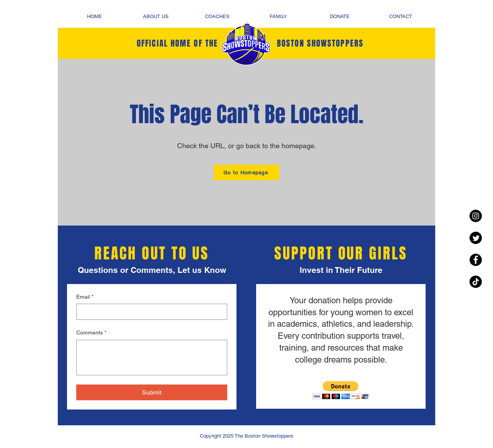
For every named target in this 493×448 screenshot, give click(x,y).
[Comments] (152, 358)
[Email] (149, 312)
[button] (341, 390)
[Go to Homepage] (246, 172)
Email (85, 297)
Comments (91, 333)
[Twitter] (476, 238)
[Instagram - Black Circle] (476, 216)
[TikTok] (476, 282)
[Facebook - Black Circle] (476, 260)
